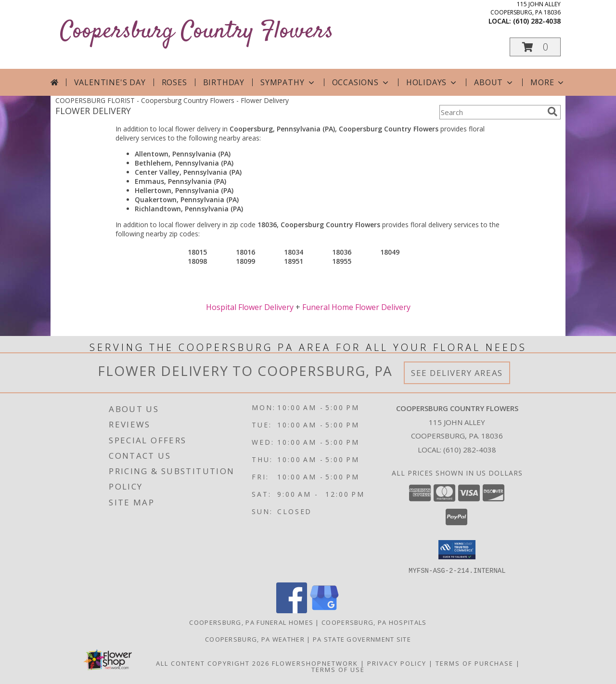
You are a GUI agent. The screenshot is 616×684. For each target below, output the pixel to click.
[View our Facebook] (292, 610)
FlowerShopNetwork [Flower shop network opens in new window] (315, 663)
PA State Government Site (362, 639)
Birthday (224, 82)
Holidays (432, 82)
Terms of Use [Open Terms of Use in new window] (338, 669)
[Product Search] (491, 112)
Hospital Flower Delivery (250, 307)
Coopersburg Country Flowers (197, 32)
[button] (535, 47)
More (548, 82)
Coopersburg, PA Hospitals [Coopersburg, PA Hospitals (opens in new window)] (374, 622)
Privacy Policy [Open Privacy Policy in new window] (397, 663)
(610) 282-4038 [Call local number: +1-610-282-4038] (537, 21)
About (494, 82)
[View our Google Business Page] (324, 610)
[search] (552, 112)
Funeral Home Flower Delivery (356, 307)
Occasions (361, 82)
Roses (174, 82)
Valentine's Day (110, 82)
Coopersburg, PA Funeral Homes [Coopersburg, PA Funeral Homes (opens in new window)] (251, 622)
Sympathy (288, 82)
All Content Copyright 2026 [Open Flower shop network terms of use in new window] (213, 663)
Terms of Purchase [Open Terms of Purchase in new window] (475, 663)
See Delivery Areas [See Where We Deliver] (457, 373)
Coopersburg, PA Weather (255, 639)
